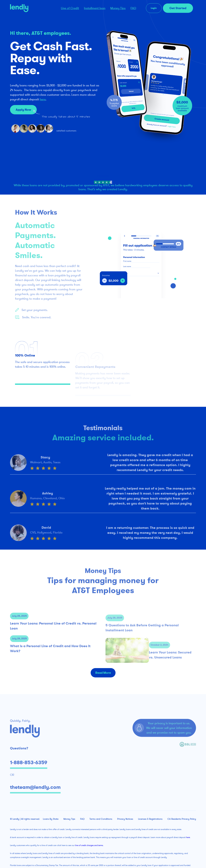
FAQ (133, 8)
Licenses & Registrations (150, 819)
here (43, 99)
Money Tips (118, 8)
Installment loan (95, 8)
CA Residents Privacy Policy (182, 819)
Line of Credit (70, 8)
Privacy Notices (125, 819)
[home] (32, 8)
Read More (103, 673)
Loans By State (51, 819)
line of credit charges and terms (89, 845)
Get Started (178, 8)
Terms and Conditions (101, 819)
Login (154, 8)
